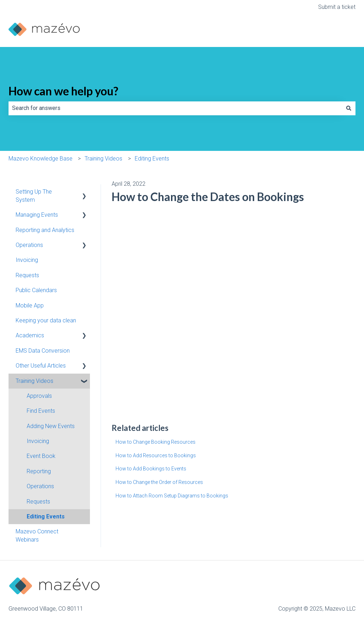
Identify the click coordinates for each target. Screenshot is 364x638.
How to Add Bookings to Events (151, 469)
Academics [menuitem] (30, 335)
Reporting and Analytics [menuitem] (45, 230)
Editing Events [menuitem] (46, 516)
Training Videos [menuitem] (34, 381)
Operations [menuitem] (29, 245)
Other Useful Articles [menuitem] (41, 366)
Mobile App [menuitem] (30, 305)
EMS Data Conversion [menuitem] (43, 351)
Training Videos (103, 159)
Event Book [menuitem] (41, 456)
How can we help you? (63, 91)
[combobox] (175, 108)
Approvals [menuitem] (39, 396)
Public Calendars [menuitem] (36, 290)
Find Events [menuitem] (41, 411)
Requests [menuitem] (27, 275)
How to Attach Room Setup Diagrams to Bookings (172, 496)
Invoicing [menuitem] (27, 260)
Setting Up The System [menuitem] (34, 196)
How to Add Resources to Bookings (156, 455)
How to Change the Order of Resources (159, 482)
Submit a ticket (337, 7)
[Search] (349, 108)
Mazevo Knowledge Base (41, 159)
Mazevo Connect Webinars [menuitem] (37, 535)
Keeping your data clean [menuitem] (46, 320)
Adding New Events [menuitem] (51, 426)
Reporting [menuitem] (39, 471)
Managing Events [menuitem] (37, 215)
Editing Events (152, 159)
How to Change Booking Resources (156, 442)
